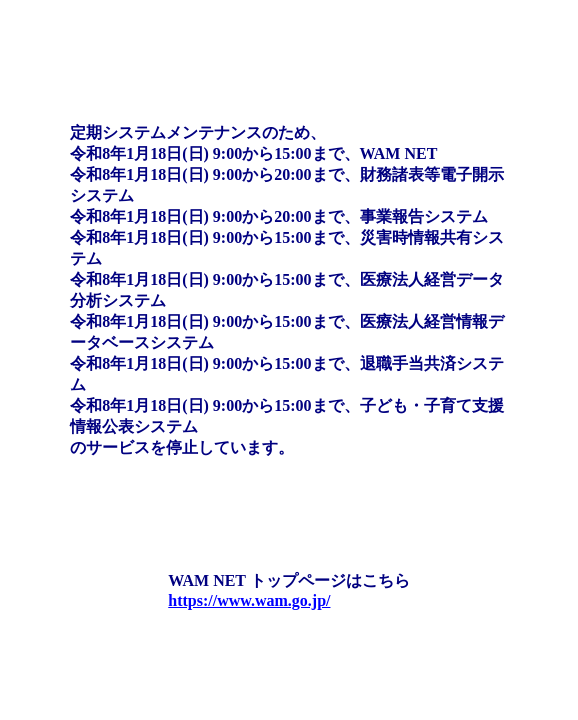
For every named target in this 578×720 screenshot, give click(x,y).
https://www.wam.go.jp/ (249, 600)
